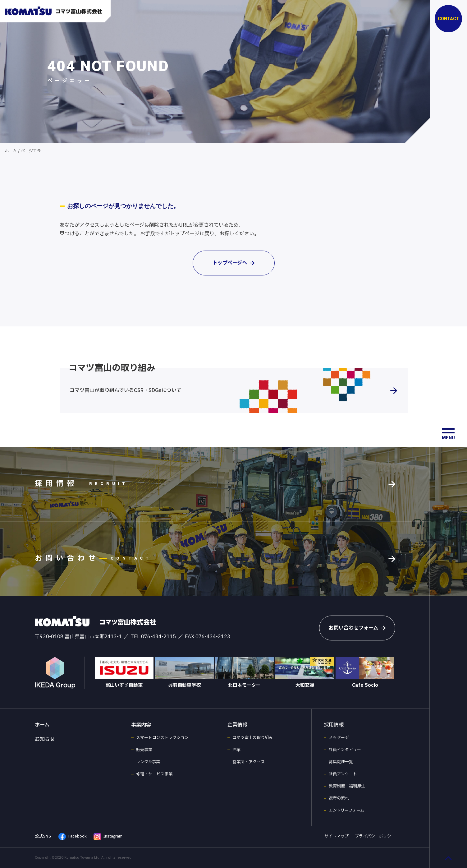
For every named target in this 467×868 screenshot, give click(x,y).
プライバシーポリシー (375, 836)
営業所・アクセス (249, 762)
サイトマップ (337, 836)
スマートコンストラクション (162, 738)
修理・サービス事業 (154, 774)
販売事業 (144, 750)
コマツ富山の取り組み (253, 738)
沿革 (236, 750)
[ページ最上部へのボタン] (448, 858)
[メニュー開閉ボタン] (448, 434)
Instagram (108, 837)
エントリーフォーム (346, 810)
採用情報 (334, 725)
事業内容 (141, 725)
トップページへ (233, 263)
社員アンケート (343, 774)
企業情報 (237, 725)
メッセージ (339, 738)
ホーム (11, 151)
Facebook (73, 837)
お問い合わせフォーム (357, 628)
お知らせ (45, 739)
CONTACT (449, 19)
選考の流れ (339, 798)
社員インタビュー (345, 750)
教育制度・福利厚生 (347, 786)
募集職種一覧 (341, 762)
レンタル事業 (148, 762)
